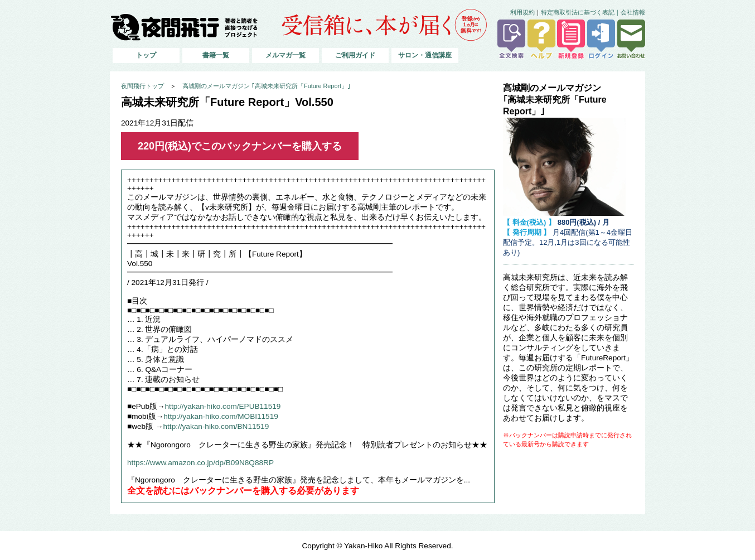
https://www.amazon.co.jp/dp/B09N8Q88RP (200, 463)
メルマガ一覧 (285, 55)
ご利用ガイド (355, 55)
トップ (146, 55)
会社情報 (633, 12)
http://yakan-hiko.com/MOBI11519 (221, 416)
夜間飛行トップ (142, 86)
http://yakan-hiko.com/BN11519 (216, 426)
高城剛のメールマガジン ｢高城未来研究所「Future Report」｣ (267, 86)
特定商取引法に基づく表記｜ (581, 12)
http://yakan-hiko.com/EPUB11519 (223, 406)
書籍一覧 (216, 55)
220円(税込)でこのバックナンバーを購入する (240, 146)
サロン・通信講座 (425, 55)
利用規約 (522, 12)
